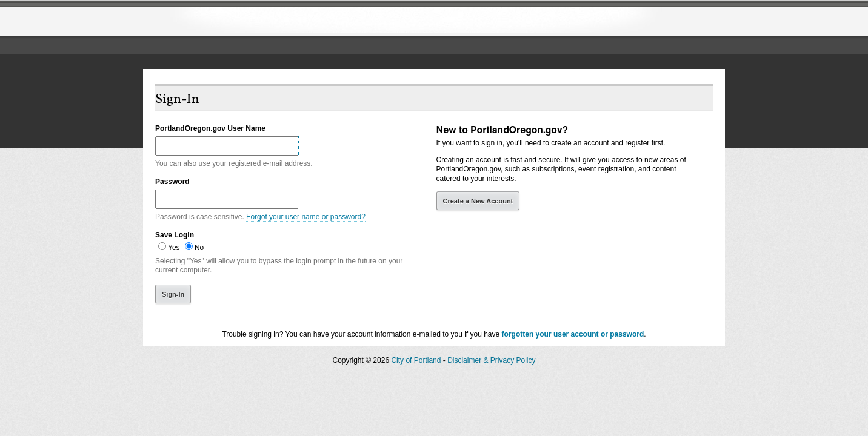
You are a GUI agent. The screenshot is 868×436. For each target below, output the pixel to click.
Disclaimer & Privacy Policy (491, 360)
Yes (174, 248)
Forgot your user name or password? (306, 217)
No (199, 248)
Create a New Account (478, 201)
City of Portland (416, 360)
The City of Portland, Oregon (243, 22)
